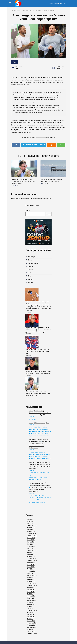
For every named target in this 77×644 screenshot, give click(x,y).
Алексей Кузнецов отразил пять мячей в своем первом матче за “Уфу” (39, 464)
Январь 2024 (31, 577)
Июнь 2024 (31, 567)
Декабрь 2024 (32, 554)
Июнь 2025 (31, 542)
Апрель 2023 (31, 596)
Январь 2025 (31, 552)
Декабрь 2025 (32, 530)
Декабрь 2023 (32, 579)
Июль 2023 (31, 590)
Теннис (30, 276)
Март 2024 (31, 573)
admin (31, 411)
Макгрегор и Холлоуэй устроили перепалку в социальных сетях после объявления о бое (23, 181)
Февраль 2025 (32, 550)
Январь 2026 (31, 527)
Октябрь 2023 (32, 584)
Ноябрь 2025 (31, 532)
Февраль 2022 (32, 623)
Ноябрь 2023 (31, 581)
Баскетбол (32, 260)
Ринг (14, 62)
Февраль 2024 (32, 575)
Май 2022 (30, 619)
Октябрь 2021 (32, 631)
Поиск (28, 211)
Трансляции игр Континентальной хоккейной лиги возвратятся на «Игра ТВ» (40, 413)
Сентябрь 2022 (32, 611)
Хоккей (30, 282)
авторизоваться (46, 199)
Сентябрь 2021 (32, 633)
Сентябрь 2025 (32, 536)
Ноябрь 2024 (31, 557)
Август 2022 (31, 613)
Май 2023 (30, 594)
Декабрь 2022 (32, 604)
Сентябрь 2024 (32, 561)
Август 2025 (31, 538)
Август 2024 (31, 563)
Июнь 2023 (31, 592)
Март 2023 (31, 598)
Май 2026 (30, 519)
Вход (37, 205)
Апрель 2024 (31, 571)
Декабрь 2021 (32, 627)
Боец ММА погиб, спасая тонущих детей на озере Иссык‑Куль (51, 180)
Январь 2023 (31, 602)
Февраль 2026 (32, 525)
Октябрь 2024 (32, 559)
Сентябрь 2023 (32, 586)
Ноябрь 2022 (31, 606)
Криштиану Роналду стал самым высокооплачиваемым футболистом (40, 489)
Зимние (31, 266)
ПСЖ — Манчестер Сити (42, 423)
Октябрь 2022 (32, 608)
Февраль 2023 (32, 600)
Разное (30, 270)
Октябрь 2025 (32, 534)
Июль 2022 (31, 615)
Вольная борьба (33, 263)
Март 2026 (31, 523)
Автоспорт (31, 257)
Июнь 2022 (31, 617)
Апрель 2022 (31, 621)
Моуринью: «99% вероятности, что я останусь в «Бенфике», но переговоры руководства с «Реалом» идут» (38, 330)
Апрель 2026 (31, 521)
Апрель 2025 (31, 546)
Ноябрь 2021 (31, 629)
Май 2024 (30, 569)
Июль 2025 (31, 540)
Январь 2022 (31, 625)
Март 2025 (31, 548)
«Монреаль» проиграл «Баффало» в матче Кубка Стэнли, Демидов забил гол (37, 352)
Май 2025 (30, 544)
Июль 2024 (31, 565)
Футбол (30, 279)
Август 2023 (31, 588)
